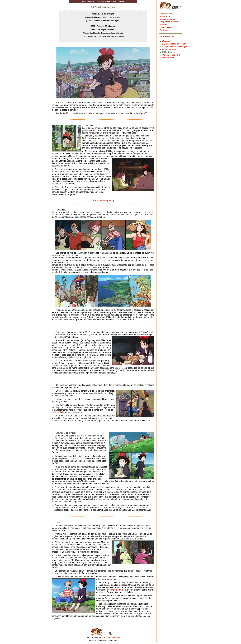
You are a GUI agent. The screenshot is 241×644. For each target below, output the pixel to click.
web (104, 638)
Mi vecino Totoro (170, 49)
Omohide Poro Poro (171, 55)
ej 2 (59, 412)
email (109, 638)
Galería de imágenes (103, 201)
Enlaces (163, 24)
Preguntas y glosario (169, 22)
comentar (116, 638)
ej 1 (54, 412)
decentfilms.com (115, 590)
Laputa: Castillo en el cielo (174, 44)
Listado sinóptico (167, 19)
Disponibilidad (166, 27)
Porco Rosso (168, 58)
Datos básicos (166, 13)
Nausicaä (166, 41)
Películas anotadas (168, 37)
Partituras (164, 30)
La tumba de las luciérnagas (175, 47)
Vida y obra (165, 16)
